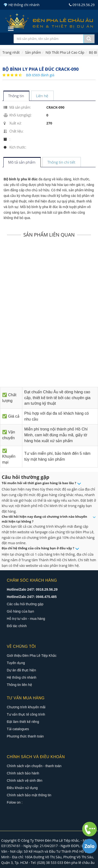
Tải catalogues (18, 729)
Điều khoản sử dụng (22, 788)
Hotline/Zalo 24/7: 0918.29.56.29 (32, 589)
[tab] (16, 96)
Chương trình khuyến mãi (26, 707)
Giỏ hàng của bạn (20, 611)
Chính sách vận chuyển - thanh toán (34, 766)
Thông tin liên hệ (19, 685)
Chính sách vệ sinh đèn (25, 780)
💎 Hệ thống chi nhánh (21, 5)
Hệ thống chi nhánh (22, 677)
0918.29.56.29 (82, 5)
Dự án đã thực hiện (21, 670)
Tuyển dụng (16, 663)
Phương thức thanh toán (25, 736)
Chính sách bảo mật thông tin (29, 795)
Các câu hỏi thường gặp (25, 604)
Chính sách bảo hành (23, 773)
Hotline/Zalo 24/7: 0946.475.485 (32, 597)
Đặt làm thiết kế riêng (23, 722)
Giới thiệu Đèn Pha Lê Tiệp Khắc (32, 656)
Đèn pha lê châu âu (79, 863)
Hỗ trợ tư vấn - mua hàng (26, 619)
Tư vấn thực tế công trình (26, 714)
